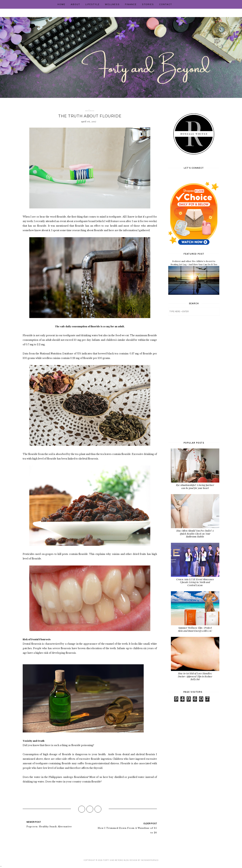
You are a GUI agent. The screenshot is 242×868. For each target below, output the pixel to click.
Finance (131, 4)
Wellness (112, 4)
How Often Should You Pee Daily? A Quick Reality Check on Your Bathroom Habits (195, 533)
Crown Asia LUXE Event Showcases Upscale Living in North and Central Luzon (195, 582)
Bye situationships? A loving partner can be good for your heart (195, 486)
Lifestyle (93, 4)
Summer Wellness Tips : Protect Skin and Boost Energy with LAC (195, 629)
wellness (90, 111)
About (75, 4)
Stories (148, 4)
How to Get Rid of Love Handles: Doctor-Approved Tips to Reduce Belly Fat (195, 676)
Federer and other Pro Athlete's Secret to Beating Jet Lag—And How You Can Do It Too (194, 263)
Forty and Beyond (113, 860)
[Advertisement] (194, 378)
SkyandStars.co (150, 860)
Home (61, 4)
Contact (166, 4)
